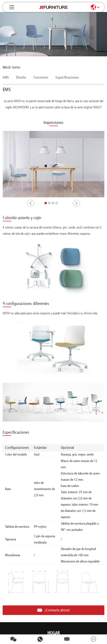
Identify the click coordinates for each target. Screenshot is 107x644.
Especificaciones (67, 77)
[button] (31, 203)
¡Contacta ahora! (54, 610)
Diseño (21, 77)
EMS (6, 77)
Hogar (53, 633)
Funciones (41, 77)
